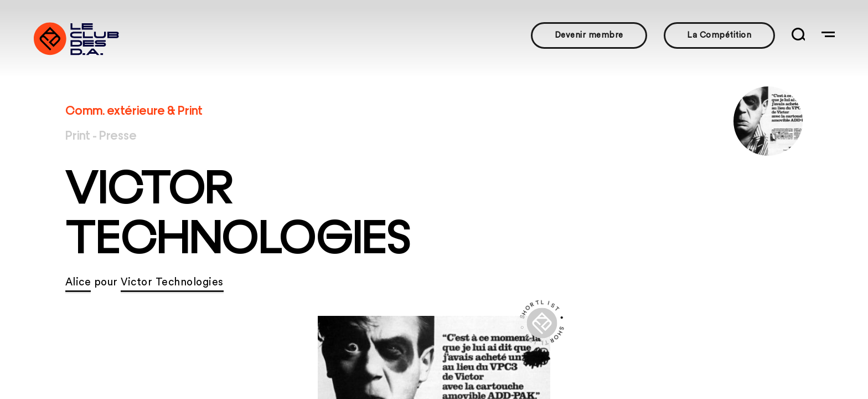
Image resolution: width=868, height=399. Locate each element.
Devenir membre (589, 35)
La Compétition (719, 35)
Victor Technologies (172, 282)
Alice (78, 282)
